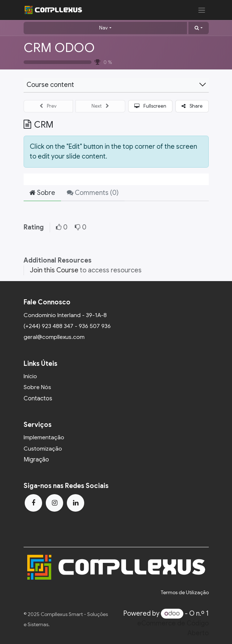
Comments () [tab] (93, 193)
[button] (198, 28)
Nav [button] (103, 28)
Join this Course (54, 270)
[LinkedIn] (76, 503)
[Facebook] (33, 503)
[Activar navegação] (202, 10)
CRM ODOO (59, 48)
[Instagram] (54, 503)
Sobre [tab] (42, 193)
